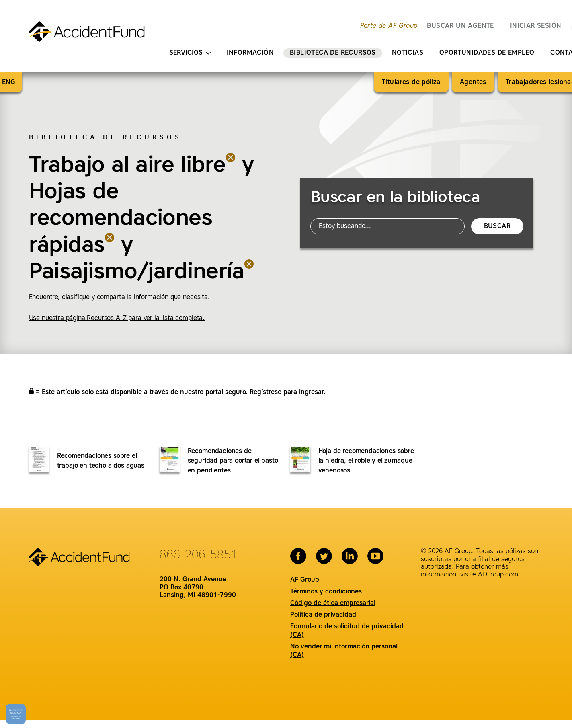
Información (250, 53)
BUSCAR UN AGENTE (460, 26)
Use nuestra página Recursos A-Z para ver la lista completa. (117, 318)
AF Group (305, 580)
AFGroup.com (498, 575)
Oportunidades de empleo (487, 53)
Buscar (497, 226)
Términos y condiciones (326, 592)
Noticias (408, 53)
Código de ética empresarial (333, 603)
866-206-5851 (199, 555)
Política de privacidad (323, 615)
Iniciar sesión (536, 26)
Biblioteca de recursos (333, 53)
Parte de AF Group (389, 26)
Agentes (473, 82)
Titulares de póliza (411, 82)
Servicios (190, 53)
